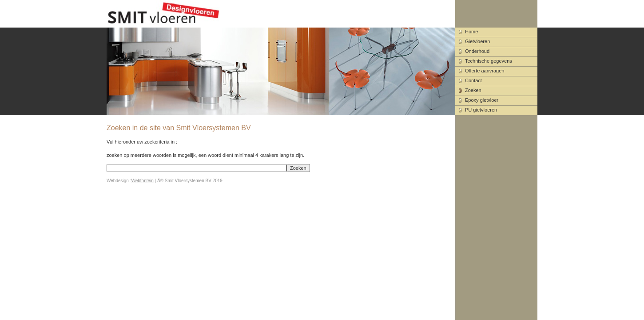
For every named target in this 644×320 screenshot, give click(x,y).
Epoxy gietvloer (482, 100)
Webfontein (142, 181)
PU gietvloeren (481, 110)
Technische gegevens (489, 61)
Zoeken (473, 90)
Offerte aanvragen (485, 71)
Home (471, 32)
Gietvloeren (477, 41)
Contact (473, 80)
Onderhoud (477, 51)
